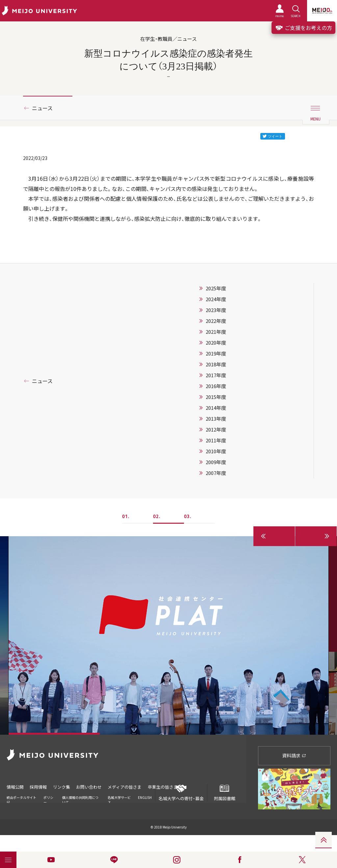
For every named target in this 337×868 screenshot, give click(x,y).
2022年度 (216, 321)
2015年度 (216, 397)
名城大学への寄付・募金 (181, 793)
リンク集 (62, 787)
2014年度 (216, 408)
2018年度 (216, 364)
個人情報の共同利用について (80, 799)
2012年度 (216, 430)
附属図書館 (224, 793)
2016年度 (216, 386)
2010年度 (216, 451)
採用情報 (39, 787)
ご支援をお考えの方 (303, 28)
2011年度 (216, 440)
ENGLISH (145, 797)
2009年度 (216, 462)
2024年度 (216, 299)
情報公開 (15, 787)
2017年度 (216, 375)
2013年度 (216, 419)
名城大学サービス (119, 799)
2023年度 (216, 310)
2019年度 (216, 354)
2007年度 (216, 473)
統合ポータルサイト (21, 799)
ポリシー (48, 799)
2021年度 (216, 332)
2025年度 (216, 288)
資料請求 (294, 755)
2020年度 (216, 343)
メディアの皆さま (126, 787)
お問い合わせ (90, 787)
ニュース (42, 108)
